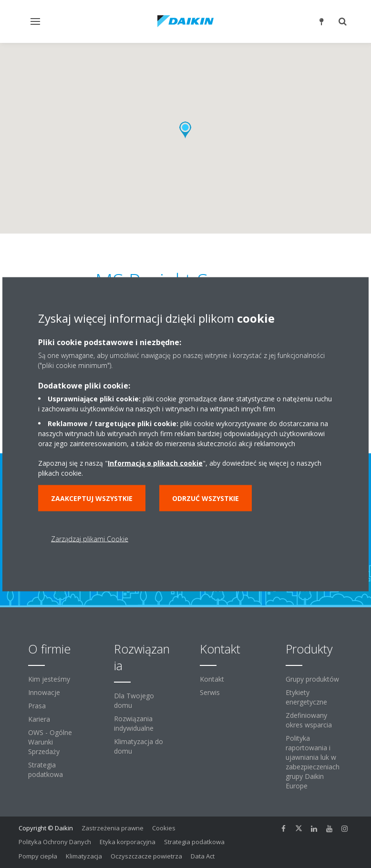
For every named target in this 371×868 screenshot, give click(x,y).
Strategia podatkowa (46, 770)
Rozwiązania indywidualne (134, 723)
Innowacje (44, 692)
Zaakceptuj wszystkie (92, 498)
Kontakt (212, 679)
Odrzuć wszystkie (206, 498)
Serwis (210, 692)
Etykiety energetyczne (306, 697)
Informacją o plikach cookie (155, 463)
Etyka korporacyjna (128, 842)
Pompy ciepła (38, 856)
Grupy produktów (312, 679)
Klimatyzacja (84, 856)
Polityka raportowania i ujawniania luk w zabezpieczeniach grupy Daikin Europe (313, 762)
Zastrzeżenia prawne (113, 828)
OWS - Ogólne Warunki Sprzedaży (50, 742)
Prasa (37, 706)
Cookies (164, 828)
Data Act (203, 856)
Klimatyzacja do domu (139, 746)
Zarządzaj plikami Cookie (90, 538)
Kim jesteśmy (49, 679)
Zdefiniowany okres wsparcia (309, 720)
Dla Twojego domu (134, 700)
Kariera (39, 719)
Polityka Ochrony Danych (55, 842)
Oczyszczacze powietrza (146, 856)
